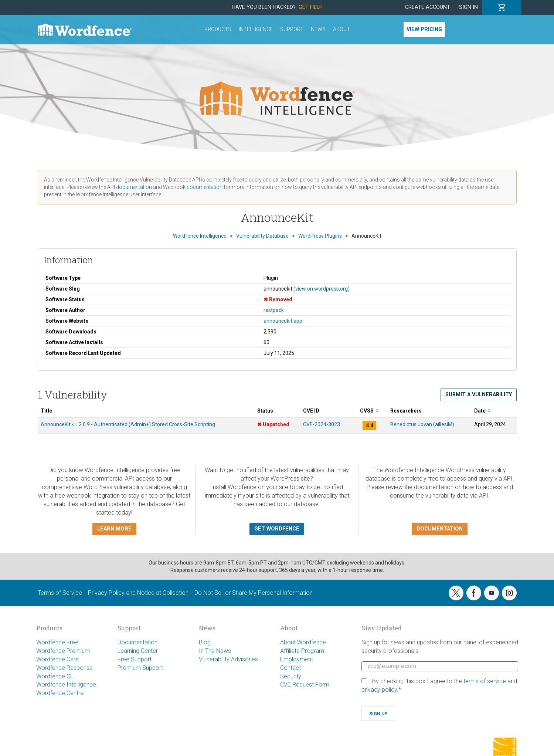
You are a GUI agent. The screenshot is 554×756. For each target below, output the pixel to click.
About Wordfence (303, 642)
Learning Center (138, 651)
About (341, 29)
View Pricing (424, 29)
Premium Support (140, 668)
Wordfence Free (57, 642)
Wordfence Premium (63, 651)
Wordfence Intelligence (66, 684)
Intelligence (256, 29)
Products (218, 29)
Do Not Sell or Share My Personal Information (254, 593)
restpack (274, 310)
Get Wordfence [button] (277, 529)
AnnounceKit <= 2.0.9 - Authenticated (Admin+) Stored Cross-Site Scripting (128, 424)
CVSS (369, 411)
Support (292, 29)
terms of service (485, 681)
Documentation (137, 642)
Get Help (311, 7)
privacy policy (379, 690)
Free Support (135, 659)
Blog (205, 642)
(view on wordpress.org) (322, 289)
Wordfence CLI (56, 676)
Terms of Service (60, 593)
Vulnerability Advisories (228, 659)
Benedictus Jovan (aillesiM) (422, 424)
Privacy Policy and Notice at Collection (138, 593)
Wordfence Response (64, 668)
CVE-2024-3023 (322, 424)
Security (291, 676)
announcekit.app (283, 321)
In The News (215, 651)
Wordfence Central (60, 693)
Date (482, 411)
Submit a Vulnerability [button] (479, 395)
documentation (134, 187)
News (318, 29)
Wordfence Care (57, 659)
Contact (290, 668)
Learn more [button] (114, 529)
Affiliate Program (302, 651)
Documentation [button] (440, 529)
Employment (297, 659)
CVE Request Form (305, 684)
